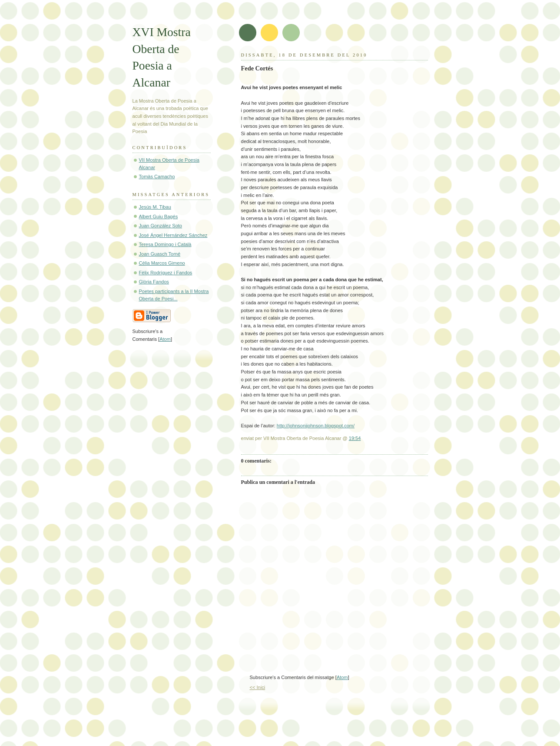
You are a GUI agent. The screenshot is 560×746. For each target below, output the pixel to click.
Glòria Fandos (154, 282)
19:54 (355, 438)
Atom (342, 677)
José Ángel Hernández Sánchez (173, 235)
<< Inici (258, 687)
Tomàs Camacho (157, 177)
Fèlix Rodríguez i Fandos (166, 273)
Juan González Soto (161, 226)
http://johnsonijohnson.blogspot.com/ (316, 426)
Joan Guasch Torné (160, 254)
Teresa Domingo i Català (165, 244)
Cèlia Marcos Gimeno (162, 263)
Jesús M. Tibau (155, 207)
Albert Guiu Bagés (159, 216)
